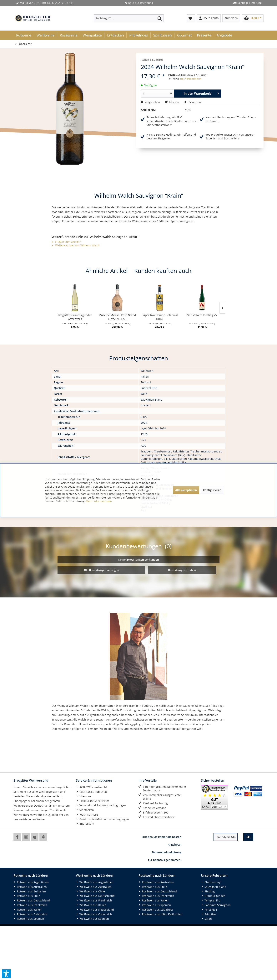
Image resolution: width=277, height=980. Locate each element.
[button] (6, 974)
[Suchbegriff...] (129, 18)
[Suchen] (160, 18)
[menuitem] (129, 18)
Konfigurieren (212, 490)
